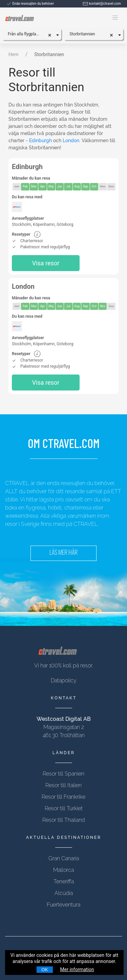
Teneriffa (64, 882)
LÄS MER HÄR (63, 553)
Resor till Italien (63, 785)
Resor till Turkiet (64, 808)
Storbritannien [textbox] (82, 34)
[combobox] (31, 34)
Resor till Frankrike (63, 797)
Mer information (77, 969)
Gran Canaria (64, 858)
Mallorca (63, 870)
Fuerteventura (63, 905)
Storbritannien (49, 54)
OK (45, 970)
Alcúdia (64, 893)
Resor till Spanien (63, 774)
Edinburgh (40, 140)
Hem (14, 54)
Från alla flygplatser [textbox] (25, 34)
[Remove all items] (52, 34)
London (71, 140)
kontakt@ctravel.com (102, 4)
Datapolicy (64, 680)
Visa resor (46, 263)
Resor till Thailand (64, 820)
